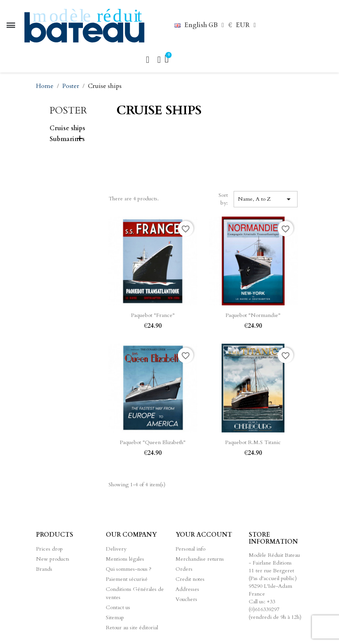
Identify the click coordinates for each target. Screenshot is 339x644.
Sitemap (115, 617)
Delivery (116, 549)
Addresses (187, 589)
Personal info (190, 549)
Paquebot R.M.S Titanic (253, 442)
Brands (44, 569)
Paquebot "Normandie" (253, 315)
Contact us (118, 607)
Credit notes (190, 579)
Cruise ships (67, 128)
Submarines (67, 139)
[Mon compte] (159, 60)
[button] (148, 60)
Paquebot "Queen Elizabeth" (153, 442)
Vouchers (186, 599)
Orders (184, 569)
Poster (68, 111)
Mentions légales (125, 559)
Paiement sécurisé (127, 579)
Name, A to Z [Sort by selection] (265, 199)
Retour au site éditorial (132, 628)
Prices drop (49, 549)
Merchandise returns (200, 559)
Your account (204, 535)
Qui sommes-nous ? (129, 569)
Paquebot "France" (153, 315)
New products (53, 559)
